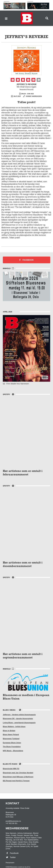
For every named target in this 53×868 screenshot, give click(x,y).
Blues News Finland (11, 735)
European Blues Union (12, 743)
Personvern (10, 863)
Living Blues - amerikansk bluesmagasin (19, 723)
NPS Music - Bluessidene (13, 751)
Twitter (11, 857)
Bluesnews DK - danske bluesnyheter (18, 719)
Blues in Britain (9, 731)
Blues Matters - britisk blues (14, 727)
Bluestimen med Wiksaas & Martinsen (18, 777)
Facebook (26, 260)
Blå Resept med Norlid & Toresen (16, 781)
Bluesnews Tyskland (11, 739)
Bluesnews (26, 18)
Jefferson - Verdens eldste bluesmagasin (19, 715)
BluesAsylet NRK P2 (11, 769)
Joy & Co (27, 867)
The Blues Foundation (12, 747)
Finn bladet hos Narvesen (16, 384)
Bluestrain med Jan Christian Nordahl (18, 773)
